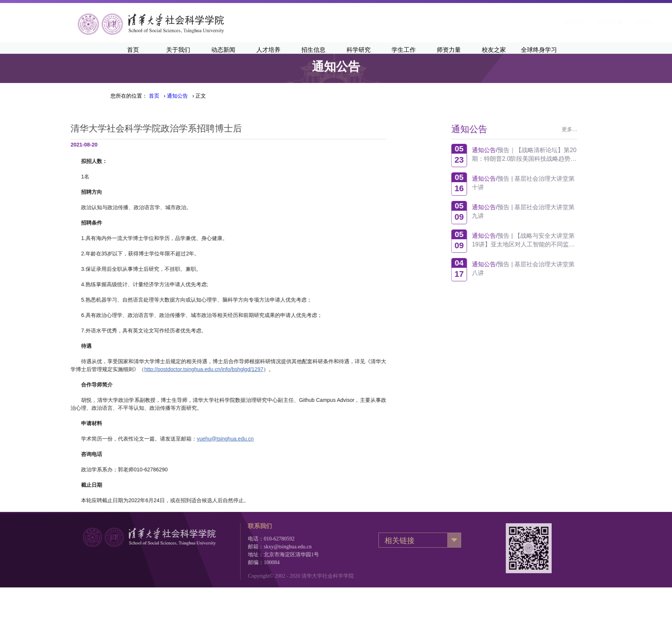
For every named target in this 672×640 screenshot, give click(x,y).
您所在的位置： (129, 96)
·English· (553, 23)
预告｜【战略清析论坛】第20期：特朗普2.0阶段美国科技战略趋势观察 (558, 155)
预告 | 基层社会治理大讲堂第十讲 (557, 183)
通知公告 (177, 96)
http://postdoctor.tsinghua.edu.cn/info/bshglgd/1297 (119, 369)
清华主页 (482, 23)
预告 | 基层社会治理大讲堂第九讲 (557, 211)
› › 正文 (177, 96)
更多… (604, 129)
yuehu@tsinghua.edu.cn (140, 439)
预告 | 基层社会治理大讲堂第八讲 (557, 269)
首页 (154, 96)
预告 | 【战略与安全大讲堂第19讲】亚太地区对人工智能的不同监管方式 (557, 240)
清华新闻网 (518, 23)
